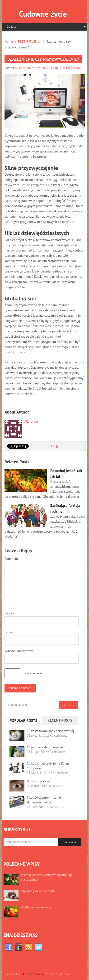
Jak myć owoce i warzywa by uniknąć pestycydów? (47, 877)
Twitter (38, 947)
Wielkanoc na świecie (36, 907)
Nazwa (9, 613)
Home (9, 42)
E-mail (9, 632)
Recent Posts (60, 720)
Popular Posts (23, 720)
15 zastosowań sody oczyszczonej (50, 731)
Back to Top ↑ (14, 974)
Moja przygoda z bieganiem (46, 747)
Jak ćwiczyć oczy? (39, 781)
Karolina (25, 68)
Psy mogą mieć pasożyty (38, 891)
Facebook (9, 947)
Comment (11, 559)
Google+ (19, 947)
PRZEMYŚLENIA (29, 42)
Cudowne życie (43, 14)
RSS (28, 947)
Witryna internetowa (19, 651)
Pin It (54, 446)
